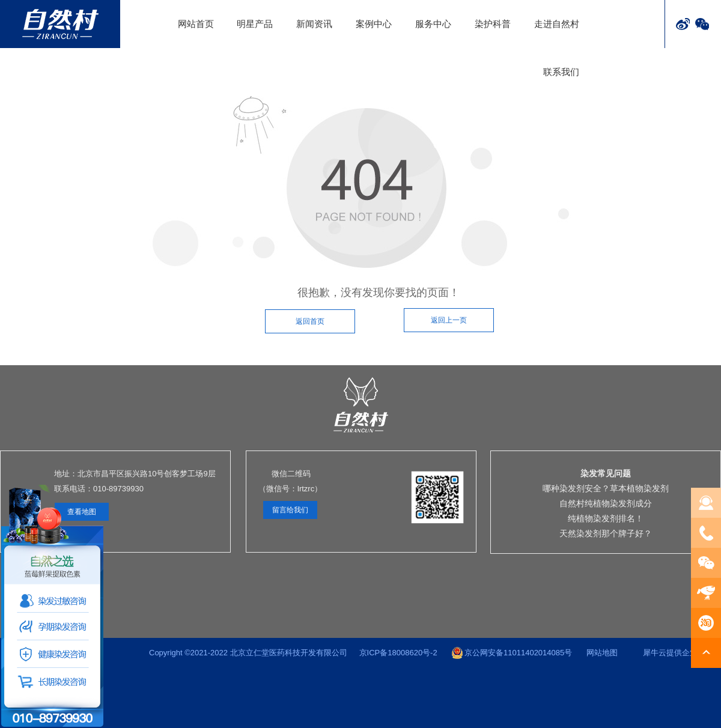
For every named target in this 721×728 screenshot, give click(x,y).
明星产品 (255, 24)
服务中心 (433, 24)
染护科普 (493, 24)
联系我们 (561, 72)
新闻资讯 (314, 24)
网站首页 (196, 24)
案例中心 (374, 24)
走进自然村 (557, 24)
